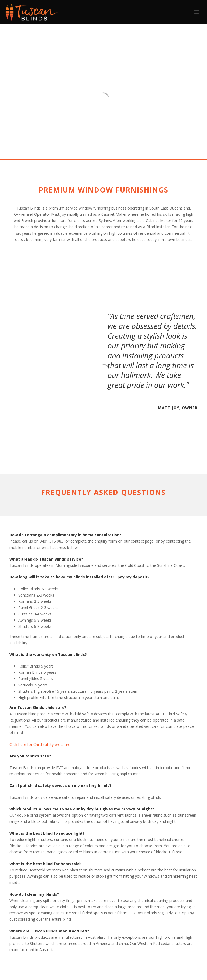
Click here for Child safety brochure (40, 744)
